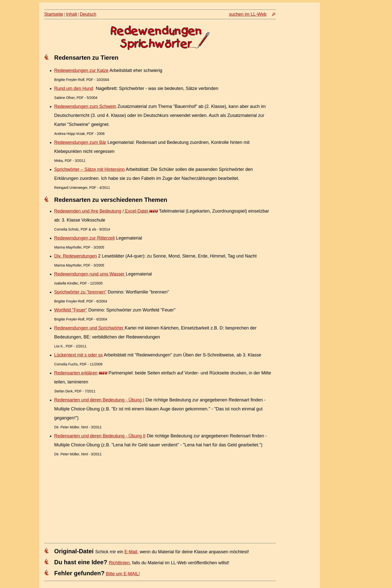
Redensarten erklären (76, 373)
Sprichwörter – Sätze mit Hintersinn (89, 169)
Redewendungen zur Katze (81, 70)
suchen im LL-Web (248, 14)
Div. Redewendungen (76, 256)
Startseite (54, 14)
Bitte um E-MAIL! (123, 574)
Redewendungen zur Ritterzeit (84, 238)
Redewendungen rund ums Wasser (90, 274)
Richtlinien (119, 563)
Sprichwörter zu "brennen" (80, 292)
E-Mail (131, 552)
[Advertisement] (300, 107)
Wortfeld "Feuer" (71, 310)
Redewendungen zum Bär (80, 142)
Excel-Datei (136, 211)
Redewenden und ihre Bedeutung (88, 211)
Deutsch (88, 14)
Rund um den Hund (74, 88)
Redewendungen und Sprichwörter (89, 328)
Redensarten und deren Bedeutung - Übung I (99, 400)
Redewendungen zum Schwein (85, 106)
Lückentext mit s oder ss (78, 355)
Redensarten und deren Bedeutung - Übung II (100, 436)
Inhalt (71, 14)
